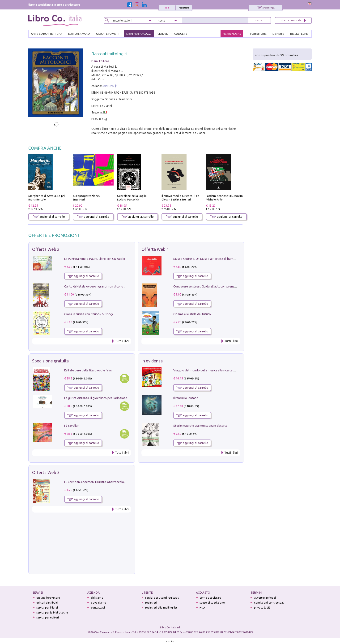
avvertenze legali (265, 598)
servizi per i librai (47, 607)
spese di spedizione (212, 603)
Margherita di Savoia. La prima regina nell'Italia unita (63, 196)
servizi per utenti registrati (162, 598)
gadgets (181, 34)
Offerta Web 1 (155, 249)
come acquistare (210, 598)
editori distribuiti (47, 603)
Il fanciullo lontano (186, 398)
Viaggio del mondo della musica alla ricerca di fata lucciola (213, 370)
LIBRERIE (278, 34)
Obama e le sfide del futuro (192, 314)
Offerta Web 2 (46, 249)
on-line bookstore (48, 598)
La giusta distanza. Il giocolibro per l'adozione (96, 398)
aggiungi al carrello (49, 217)
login (167, 8)
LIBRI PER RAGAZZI (139, 34)
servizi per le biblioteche (52, 612)
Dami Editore (100, 61)
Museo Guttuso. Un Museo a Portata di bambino (206, 259)
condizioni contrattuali (269, 603)
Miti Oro (108, 86)
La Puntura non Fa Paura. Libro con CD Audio (95, 259)
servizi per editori (48, 617)
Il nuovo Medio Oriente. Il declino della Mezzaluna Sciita (199, 196)
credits (170, 641)
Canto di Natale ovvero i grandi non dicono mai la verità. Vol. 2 (107, 286)
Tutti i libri (122, 341)
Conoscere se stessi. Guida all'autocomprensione (207, 286)
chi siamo (97, 598)
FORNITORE (258, 34)
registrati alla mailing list (161, 607)
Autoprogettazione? (86, 196)
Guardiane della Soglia (132, 196)
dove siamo (99, 603)
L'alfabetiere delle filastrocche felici (88, 370)
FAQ (202, 607)
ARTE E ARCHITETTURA (47, 34)
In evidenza (152, 361)
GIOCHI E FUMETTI (108, 34)
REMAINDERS (232, 34)
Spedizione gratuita (50, 361)
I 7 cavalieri (72, 426)
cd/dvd (163, 34)
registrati (184, 8)
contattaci (98, 607)
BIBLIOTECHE (299, 34)
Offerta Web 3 (46, 472)
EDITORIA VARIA (79, 34)
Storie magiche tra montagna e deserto (200, 426)
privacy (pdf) (262, 607)
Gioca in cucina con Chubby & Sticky (89, 314)
